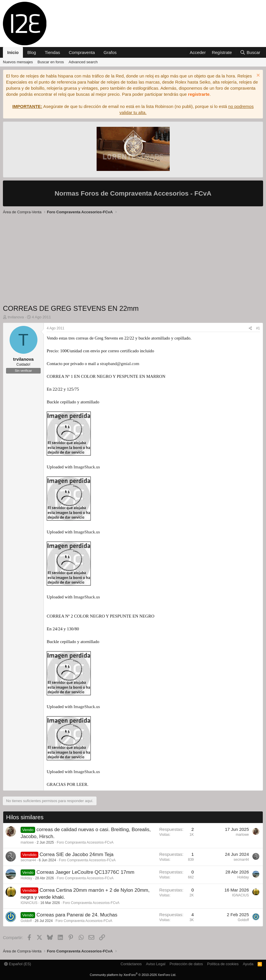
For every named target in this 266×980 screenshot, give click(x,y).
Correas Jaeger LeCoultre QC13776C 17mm (85, 872)
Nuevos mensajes (18, 62)
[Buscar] (250, 52)
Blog (32, 52)
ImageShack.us (87, 467)
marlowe (27, 842)
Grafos (110, 52)
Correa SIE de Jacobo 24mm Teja (76, 854)
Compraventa (82, 52)
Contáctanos (131, 964)
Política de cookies (223, 964)
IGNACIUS (29, 903)
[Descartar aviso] (257, 76)
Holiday (26, 878)
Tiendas (52, 52)
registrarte (199, 94)
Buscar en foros (51, 62)
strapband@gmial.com (120, 364)
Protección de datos (186, 964)
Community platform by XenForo (133, 975)
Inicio (13, 52)
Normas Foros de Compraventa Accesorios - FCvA (133, 193)
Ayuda (248, 964)
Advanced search (83, 62)
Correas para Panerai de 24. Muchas (77, 915)
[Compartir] (250, 328)
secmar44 (28, 860)
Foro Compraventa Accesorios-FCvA (85, 842)
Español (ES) (18, 964)
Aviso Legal (156, 964)
